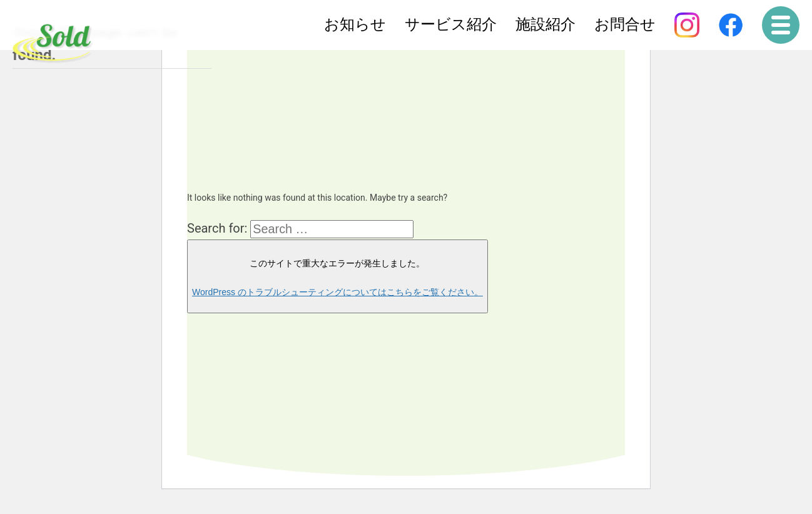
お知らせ (355, 24)
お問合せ (625, 24)
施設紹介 (546, 24)
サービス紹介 (451, 24)
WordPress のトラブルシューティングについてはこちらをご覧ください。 (337, 292)
